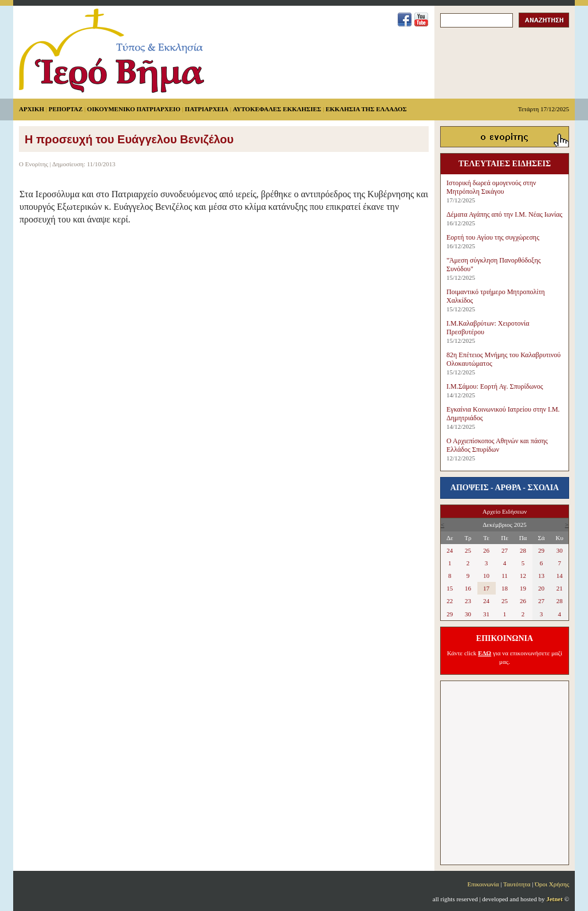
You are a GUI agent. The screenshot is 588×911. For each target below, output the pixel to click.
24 (450, 550)
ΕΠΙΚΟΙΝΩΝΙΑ (505, 638)
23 (468, 601)
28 (523, 550)
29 (541, 550)
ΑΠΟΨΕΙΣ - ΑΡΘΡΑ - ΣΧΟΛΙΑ (505, 488)
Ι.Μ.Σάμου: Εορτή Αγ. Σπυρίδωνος (495, 386)
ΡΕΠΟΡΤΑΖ (66, 109)
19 (523, 588)
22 (450, 601)
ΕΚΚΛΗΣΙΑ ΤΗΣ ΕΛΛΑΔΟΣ (366, 109)
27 (505, 550)
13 (541, 576)
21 (560, 588)
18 (505, 588)
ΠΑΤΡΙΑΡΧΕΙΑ (207, 109)
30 (560, 550)
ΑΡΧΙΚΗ (32, 109)
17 (486, 588)
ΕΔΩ (485, 653)
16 (468, 588)
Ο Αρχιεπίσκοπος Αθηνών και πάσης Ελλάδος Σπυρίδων (497, 445)
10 (486, 576)
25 (468, 550)
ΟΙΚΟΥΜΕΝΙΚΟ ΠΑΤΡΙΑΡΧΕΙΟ (134, 109)
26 (486, 550)
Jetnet (554, 899)
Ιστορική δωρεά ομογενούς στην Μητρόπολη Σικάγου (491, 187)
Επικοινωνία (483, 884)
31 (486, 614)
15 (450, 588)
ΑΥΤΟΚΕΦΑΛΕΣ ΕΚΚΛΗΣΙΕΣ (277, 109)
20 (541, 588)
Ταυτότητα (517, 884)
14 (560, 576)
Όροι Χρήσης (552, 884)
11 (505, 576)
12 (523, 576)
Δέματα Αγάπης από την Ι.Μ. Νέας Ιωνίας (504, 214)
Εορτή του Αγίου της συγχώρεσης (493, 237)
